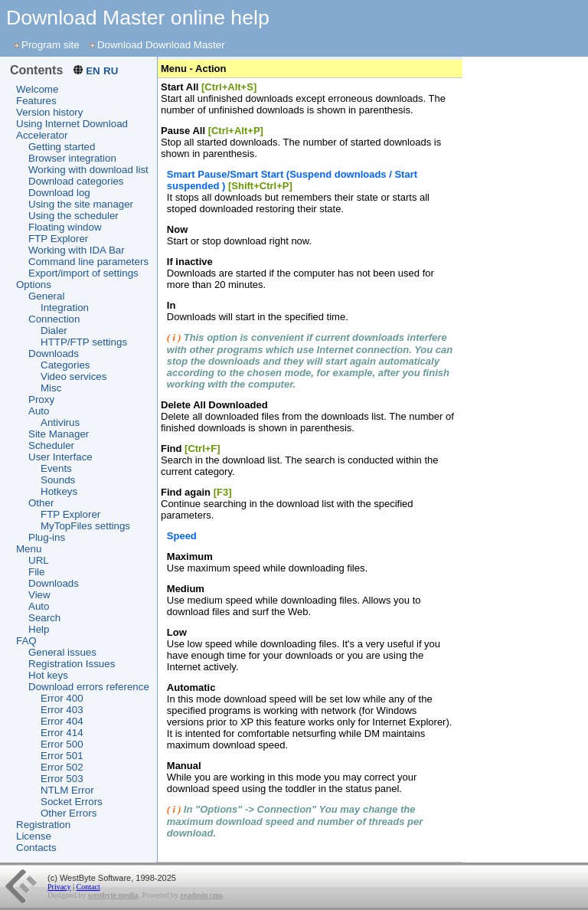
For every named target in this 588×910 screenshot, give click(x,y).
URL (39, 560)
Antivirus (60, 422)
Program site (51, 45)
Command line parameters (88, 262)
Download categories (76, 181)
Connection (54, 319)
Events (56, 468)
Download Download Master (161, 45)
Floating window (65, 227)
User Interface (60, 457)
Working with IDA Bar (77, 250)
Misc (51, 388)
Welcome (37, 89)
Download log (59, 193)
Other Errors (69, 813)
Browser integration (72, 158)
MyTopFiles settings (85, 526)
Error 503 (62, 779)
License (34, 836)
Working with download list (88, 170)
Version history (49, 112)
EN (93, 71)
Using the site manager (81, 204)
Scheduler (51, 445)
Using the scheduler (73, 216)
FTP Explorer (58, 239)
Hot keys (48, 675)
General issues (62, 652)
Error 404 (62, 721)
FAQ (26, 641)
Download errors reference (89, 687)
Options (34, 285)
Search (44, 618)
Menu (29, 549)
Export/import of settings (83, 273)
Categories (65, 365)
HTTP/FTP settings (84, 342)
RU (111, 71)
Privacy (59, 887)
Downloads (54, 354)
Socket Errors (72, 802)
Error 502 (62, 767)
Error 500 (62, 744)
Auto (39, 411)
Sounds (58, 480)
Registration (43, 825)
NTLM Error (67, 790)
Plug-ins (47, 537)
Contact (88, 887)
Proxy (41, 399)
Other (41, 503)
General (46, 296)
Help (39, 629)
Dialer (54, 331)
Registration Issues (72, 664)
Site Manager (59, 434)
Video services (73, 376)
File (36, 572)
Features (36, 101)
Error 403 (62, 710)
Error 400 (62, 698)
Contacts (36, 848)
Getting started (62, 147)
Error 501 (62, 756)
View (39, 595)
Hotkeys (59, 491)
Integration (65, 308)
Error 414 (62, 733)
